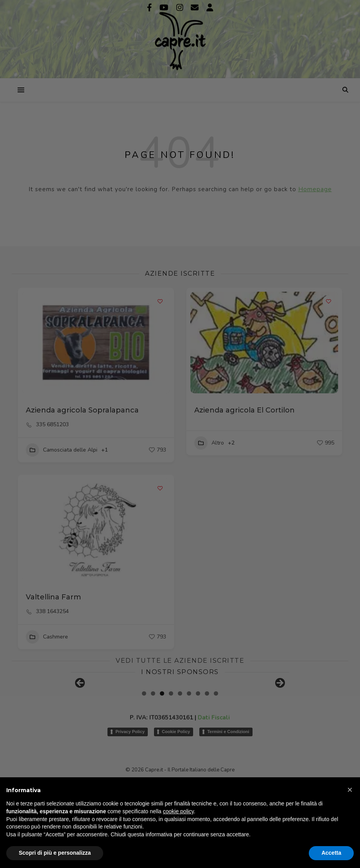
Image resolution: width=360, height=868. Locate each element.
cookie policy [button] (178, 811)
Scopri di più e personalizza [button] (55, 853)
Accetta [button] (331, 853)
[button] (350, 790)
